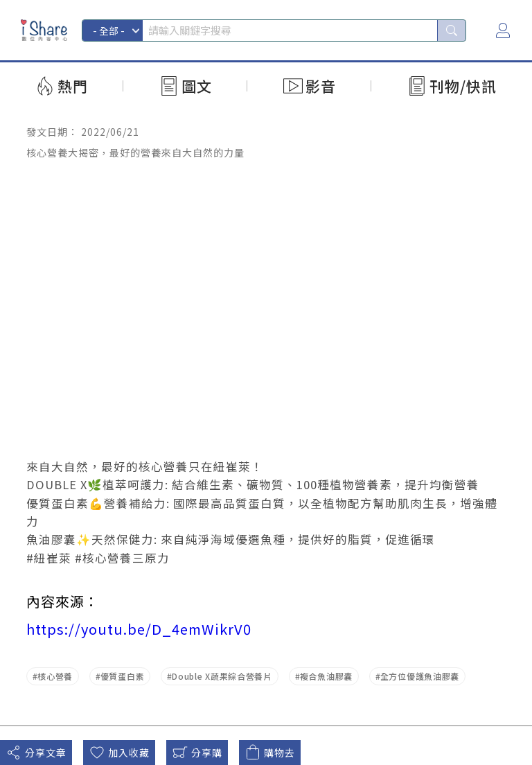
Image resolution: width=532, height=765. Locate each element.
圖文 (197, 86)
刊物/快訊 (463, 86)
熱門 (73, 86)
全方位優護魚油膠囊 (420, 676)
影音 (321, 86)
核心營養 (55, 676)
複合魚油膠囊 (326, 676)
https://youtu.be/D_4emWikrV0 (139, 629)
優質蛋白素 (123, 676)
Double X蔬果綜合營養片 (222, 676)
